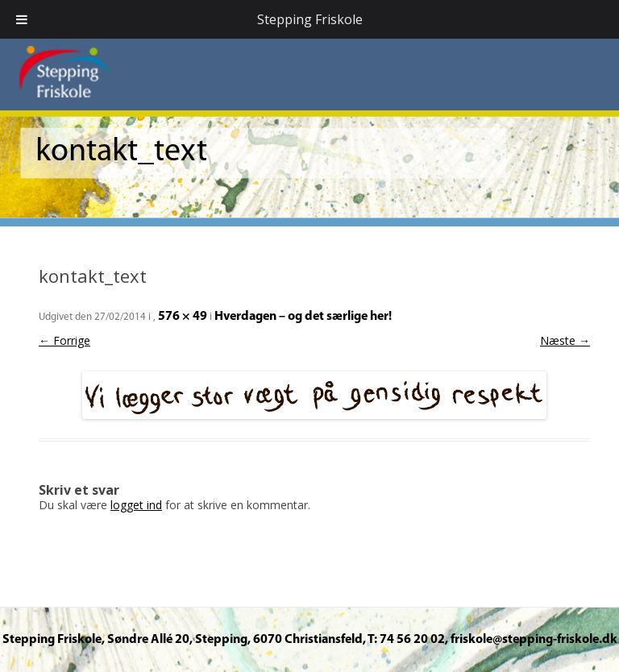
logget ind (136, 505)
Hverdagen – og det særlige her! (303, 317)
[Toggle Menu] (22, 19)
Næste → (565, 340)
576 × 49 (183, 317)
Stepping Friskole (310, 19)
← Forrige (64, 340)
